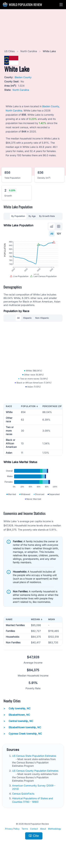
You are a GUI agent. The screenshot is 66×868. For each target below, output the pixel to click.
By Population (18, 216)
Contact (34, 835)
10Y (59, 234)
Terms (25, 835)
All (52, 234)
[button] (61, 5)
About (43, 835)
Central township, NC (18, 727)
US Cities (10, 51)
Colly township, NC (17, 715)
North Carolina (29, 51)
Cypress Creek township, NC (23, 740)
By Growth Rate (47, 216)
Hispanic (27, 321)
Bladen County (23, 77)
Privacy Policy (12, 835)
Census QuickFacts (24, 800)
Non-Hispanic (42, 321)
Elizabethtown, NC (17, 721)
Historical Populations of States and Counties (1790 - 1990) (33, 806)
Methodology (55, 835)
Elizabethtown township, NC (22, 733)
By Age (32, 216)
